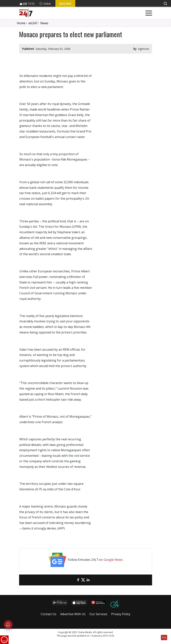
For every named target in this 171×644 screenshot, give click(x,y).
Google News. (113, 560)
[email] (73, 580)
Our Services (98, 614)
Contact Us (49, 614)
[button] (165, 4)
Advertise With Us (73, 614)
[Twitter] (83, 580)
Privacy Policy (121, 614)
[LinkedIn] (88, 580)
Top (164, 637)
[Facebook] (78, 580)
